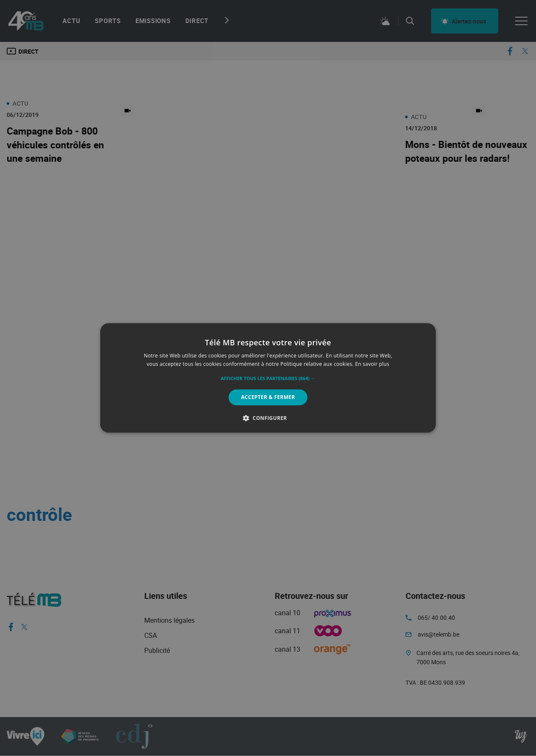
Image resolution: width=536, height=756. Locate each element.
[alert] (268, 378)
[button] (268, 378)
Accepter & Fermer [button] (268, 397)
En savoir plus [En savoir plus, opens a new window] (372, 364)
